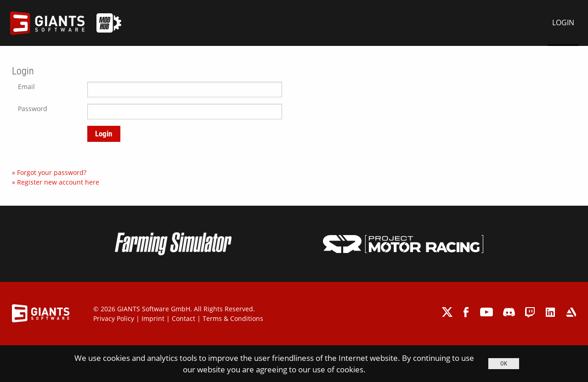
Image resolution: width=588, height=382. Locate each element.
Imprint (153, 318)
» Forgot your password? (49, 172)
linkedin (551, 312)
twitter (448, 312)
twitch (530, 312)
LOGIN (563, 22)
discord (509, 312)
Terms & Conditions (233, 318)
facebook (467, 312)
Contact (184, 318)
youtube (486, 312)
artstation (571, 312)
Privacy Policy (114, 318)
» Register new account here (56, 182)
